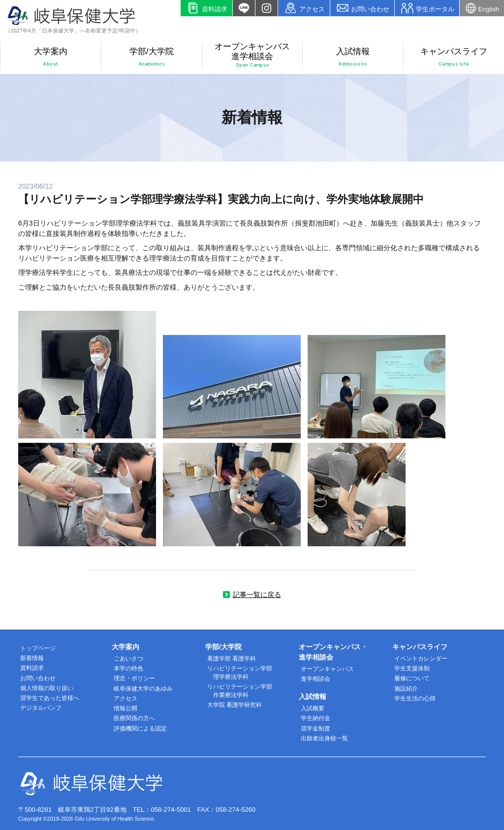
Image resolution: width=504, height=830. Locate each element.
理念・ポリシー (134, 678)
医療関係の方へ (134, 718)
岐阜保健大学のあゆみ (143, 689)
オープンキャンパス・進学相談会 (333, 652)
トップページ (38, 648)
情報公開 (126, 708)
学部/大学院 (151, 57)
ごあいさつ (128, 659)
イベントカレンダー (421, 659)
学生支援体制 (412, 668)
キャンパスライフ (454, 57)
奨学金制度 (315, 729)
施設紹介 (406, 689)
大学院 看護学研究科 (235, 705)
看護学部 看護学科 (232, 659)
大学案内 (50, 57)
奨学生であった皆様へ (50, 698)
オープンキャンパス (327, 669)
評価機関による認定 (140, 729)
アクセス (304, 8)
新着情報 (32, 658)
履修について (412, 678)
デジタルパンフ (41, 708)
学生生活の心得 (415, 698)
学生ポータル (427, 8)
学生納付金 (315, 718)
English (482, 8)
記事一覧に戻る (252, 595)
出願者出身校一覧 (324, 738)
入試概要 (313, 708)
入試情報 (353, 57)
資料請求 (206, 8)
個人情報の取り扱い (47, 688)
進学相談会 (315, 679)
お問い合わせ (362, 8)
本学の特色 (128, 668)
